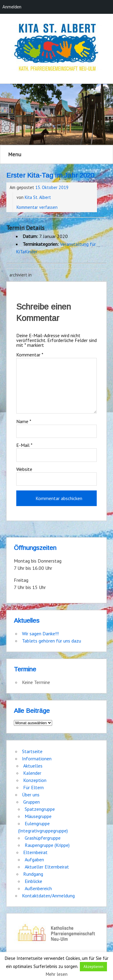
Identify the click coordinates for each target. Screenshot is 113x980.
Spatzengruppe (40, 809)
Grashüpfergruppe (43, 838)
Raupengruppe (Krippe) (47, 845)
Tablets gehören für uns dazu (52, 641)
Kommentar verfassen (37, 207)
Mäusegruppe (38, 816)
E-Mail (24, 445)
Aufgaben (34, 859)
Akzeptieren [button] (93, 967)
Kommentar (30, 355)
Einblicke (33, 881)
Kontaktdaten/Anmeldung (48, 896)
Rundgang (33, 874)
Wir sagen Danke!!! (40, 633)
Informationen (37, 759)
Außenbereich (38, 888)
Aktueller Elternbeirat (47, 867)
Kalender (32, 773)
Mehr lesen (57, 974)
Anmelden (12, 7)
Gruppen (31, 802)
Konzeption (35, 780)
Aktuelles (33, 766)
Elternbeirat (35, 852)
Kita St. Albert (38, 197)
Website (24, 469)
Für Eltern (33, 787)
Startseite (32, 751)
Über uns (31, 795)
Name (24, 421)
